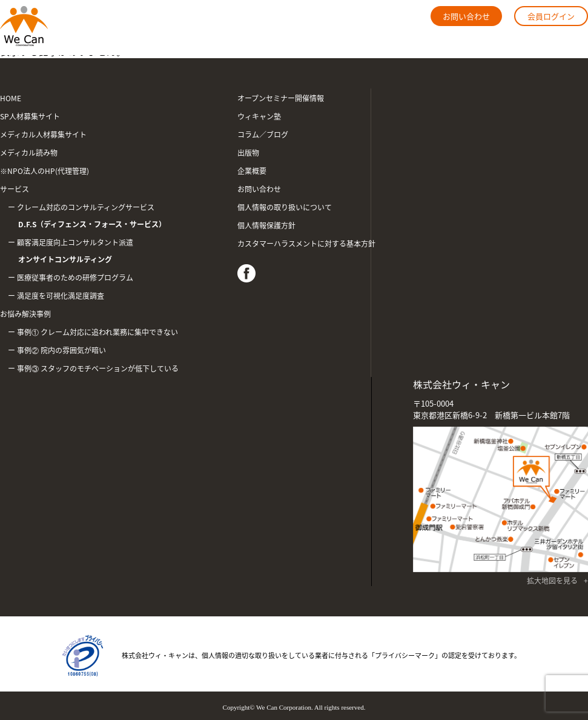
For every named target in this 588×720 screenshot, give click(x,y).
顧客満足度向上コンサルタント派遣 (112, 252)
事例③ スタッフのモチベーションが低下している (98, 368)
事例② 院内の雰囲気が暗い (61, 350)
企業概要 (252, 171)
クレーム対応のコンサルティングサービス (112, 217)
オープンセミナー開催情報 (281, 98)
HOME (11, 98)
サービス (15, 189)
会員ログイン (551, 16)
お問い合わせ (466, 16)
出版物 (248, 153)
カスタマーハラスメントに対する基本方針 (306, 244)
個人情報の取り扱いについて (285, 207)
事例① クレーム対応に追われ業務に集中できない (97, 332)
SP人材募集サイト (30, 116)
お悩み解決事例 (25, 314)
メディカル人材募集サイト (43, 135)
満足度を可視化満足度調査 (61, 296)
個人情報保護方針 (266, 225)
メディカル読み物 (29, 153)
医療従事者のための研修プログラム (75, 278)
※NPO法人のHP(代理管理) (45, 171)
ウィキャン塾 (259, 116)
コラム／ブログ (263, 135)
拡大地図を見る (552, 581)
